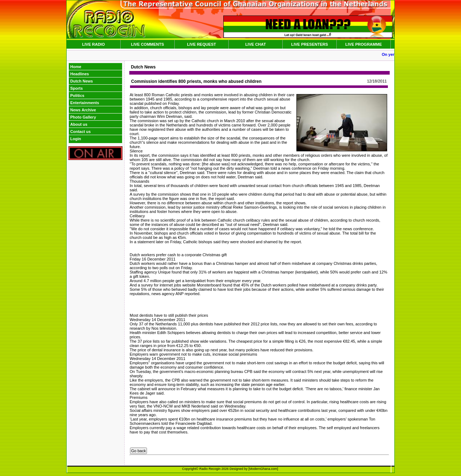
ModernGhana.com (263, 469)
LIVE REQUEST (202, 44)
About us (79, 124)
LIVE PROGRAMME (364, 44)
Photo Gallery (83, 117)
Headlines (80, 74)
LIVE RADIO (93, 44)
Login (76, 139)
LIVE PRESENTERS (309, 44)
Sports (77, 88)
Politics (77, 95)
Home (76, 67)
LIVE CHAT (256, 44)
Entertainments (85, 103)
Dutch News (82, 81)
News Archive (83, 110)
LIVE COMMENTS (148, 44)
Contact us (80, 132)
